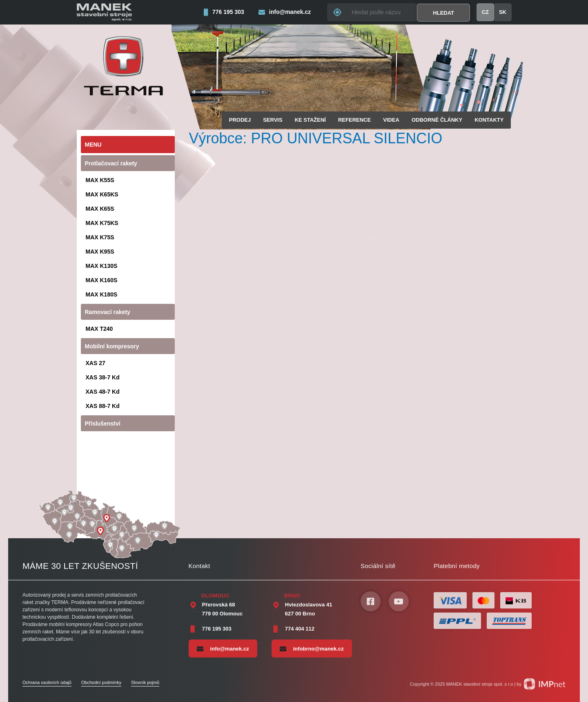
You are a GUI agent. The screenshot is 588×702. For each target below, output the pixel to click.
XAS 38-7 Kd (103, 377)
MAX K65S (100, 209)
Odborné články (437, 120)
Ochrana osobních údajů (47, 682)
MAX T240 (99, 329)
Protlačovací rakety (111, 163)
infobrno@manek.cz (312, 649)
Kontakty (489, 120)
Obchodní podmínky (101, 682)
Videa (391, 120)
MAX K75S (100, 237)
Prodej (240, 120)
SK (503, 12)
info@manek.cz (223, 649)
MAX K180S (102, 294)
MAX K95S (100, 252)
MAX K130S (102, 266)
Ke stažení (310, 120)
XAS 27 (96, 363)
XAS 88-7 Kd (103, 406)
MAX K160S (102, 280)
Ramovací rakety (108, 312)
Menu (93, 145)
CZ (485, 12)
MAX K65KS (102, 194)
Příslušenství (103, 423)
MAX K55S (100, 180)
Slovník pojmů (145, 682)
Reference (354, 120)
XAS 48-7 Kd (103, 392)
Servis (273, 120)
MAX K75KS (102, 223)
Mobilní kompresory (112, 346)
